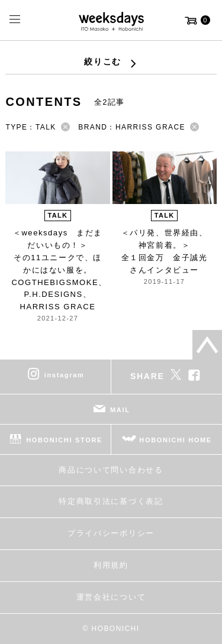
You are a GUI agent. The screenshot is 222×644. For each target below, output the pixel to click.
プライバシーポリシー (111, 533)
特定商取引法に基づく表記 (111, 501)
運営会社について (111, 597)
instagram (65, 375)
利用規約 (111, 565)
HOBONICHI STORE (64, 440)
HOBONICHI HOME (176, 440)
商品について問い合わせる (111, 470)
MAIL (120, 410)
